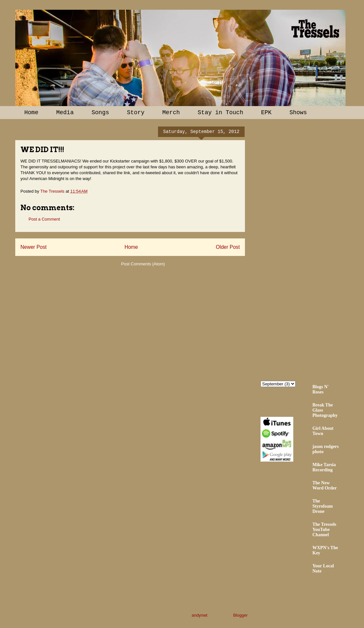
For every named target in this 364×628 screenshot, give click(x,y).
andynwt (200, 615)
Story (136, 113)
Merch (171, 113)
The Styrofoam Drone (323, 506)
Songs (100, 113)
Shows (298, 113)
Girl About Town (323, 431)
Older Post (228, 247)
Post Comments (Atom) (143, 264)
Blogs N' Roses (321, 389)
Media (65, 113)
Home (31, 113)
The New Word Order (325, 485)
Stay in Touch (220, 113)
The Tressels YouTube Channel (324, 530)
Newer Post (34, 247)
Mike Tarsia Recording (324, 467)
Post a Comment (44, 219)
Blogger (240, 615)
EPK (266, 113)
